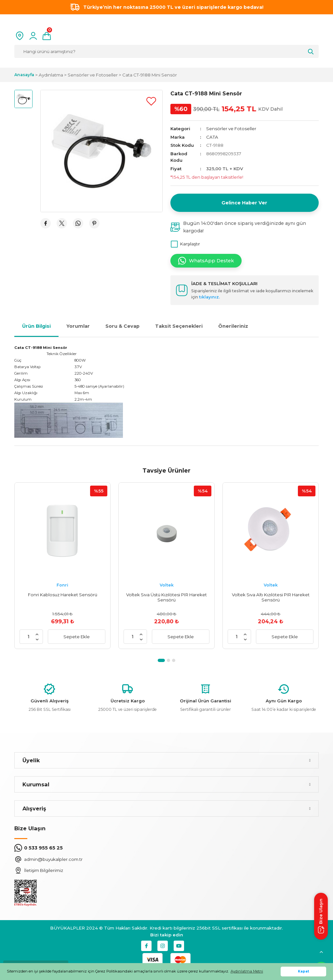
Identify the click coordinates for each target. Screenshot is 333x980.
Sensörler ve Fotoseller (231, 129)
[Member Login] (33, 36)
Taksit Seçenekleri (179, 326)
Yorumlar (78, 326)
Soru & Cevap (122, 326)
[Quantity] (29, 637)
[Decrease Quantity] (37, 639)
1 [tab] (161, 660)
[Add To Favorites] (151, 101)
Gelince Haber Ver (244, 203)
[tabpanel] (62, 566)
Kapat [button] (304, 971)
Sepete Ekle (77, 637)
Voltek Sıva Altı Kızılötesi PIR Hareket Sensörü (271, 597)
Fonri (62, 585)
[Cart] (47, 36)
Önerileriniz (233, 326)
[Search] (166, 51)
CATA (212, 137)
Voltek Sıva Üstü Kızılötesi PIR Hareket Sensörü (166, 597)
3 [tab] (174, 660)
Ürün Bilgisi (36, 326)
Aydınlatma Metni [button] (247, 971)
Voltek (167, 585)
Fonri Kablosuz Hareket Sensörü (63, 595)
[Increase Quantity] (37, 634)
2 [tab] (168, 660)
